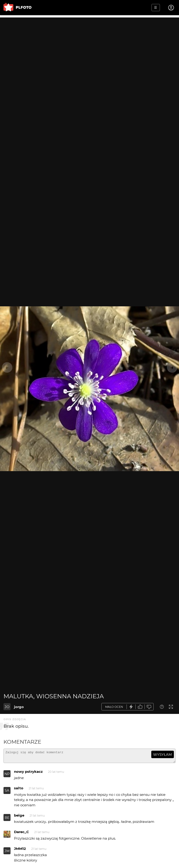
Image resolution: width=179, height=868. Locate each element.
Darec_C (21, 834)
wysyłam (162, 755)
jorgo (19, 707)
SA (7, 792)
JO (7, 707)
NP (7, 776)
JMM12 (20, 851)
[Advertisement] (89, 50)
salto (19, 790)
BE (7, 820)
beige (19, 817)
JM (7, 853)
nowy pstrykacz (28, 774)
